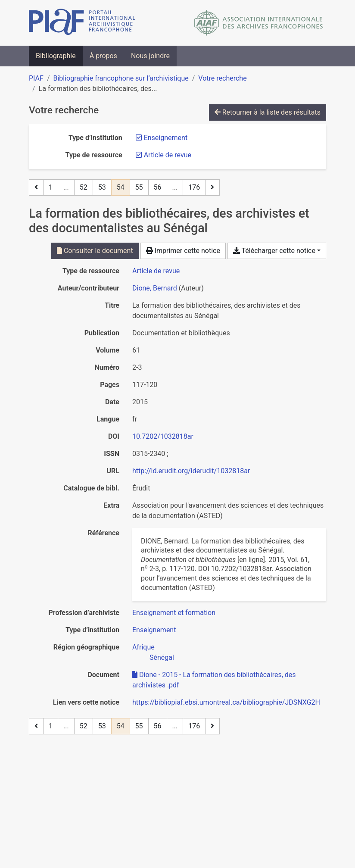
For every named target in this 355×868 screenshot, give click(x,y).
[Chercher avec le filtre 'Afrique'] (143, 647)
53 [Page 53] (102, 187)
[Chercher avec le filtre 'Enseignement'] (154, 630)
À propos (103, 56)
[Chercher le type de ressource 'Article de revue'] (156, 271)
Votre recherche (222, 78)
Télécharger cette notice (274, 251)
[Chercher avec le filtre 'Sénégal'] (162, 657)
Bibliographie (56, 56)
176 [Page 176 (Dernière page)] (194, 187)
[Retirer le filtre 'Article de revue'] (168, 155)
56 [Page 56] (158, 187)
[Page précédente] (36, 187)
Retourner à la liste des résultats (268, 112)
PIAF (36, 78)
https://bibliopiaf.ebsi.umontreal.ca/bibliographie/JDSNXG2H (226, 702)
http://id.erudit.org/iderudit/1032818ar (191, 471)
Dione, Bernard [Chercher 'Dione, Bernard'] (155, 288)
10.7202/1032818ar (163, 436)
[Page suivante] (212, 187)
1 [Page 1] (51, 187)
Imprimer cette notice (183, 251)
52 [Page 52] (84, 187)
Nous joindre (150, 56)
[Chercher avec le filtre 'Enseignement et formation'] (174, 613)
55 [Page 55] (139, 187)
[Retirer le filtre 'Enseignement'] (166, 138)
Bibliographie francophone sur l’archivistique (121, 78)
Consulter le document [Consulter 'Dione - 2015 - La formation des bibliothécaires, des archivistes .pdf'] (95, 251)
